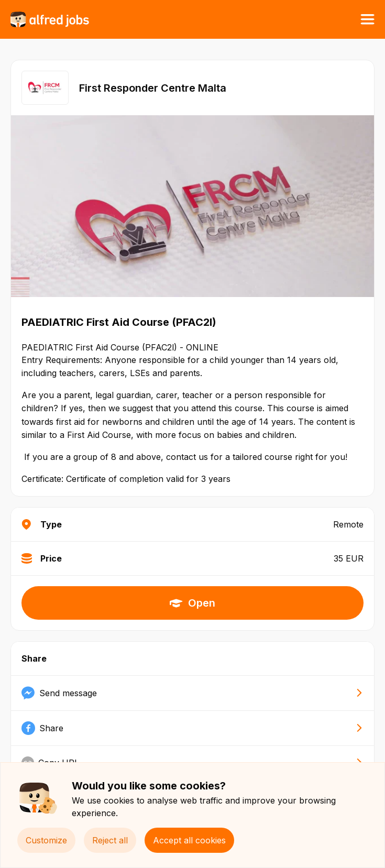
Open (192, 603)
